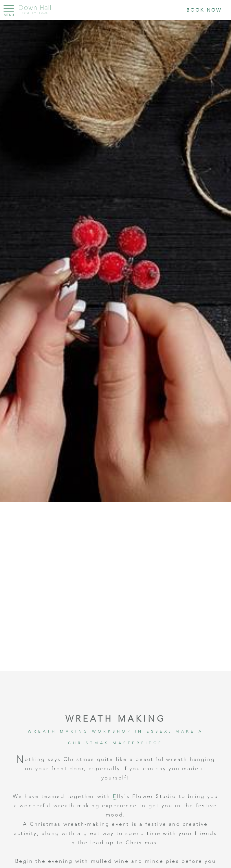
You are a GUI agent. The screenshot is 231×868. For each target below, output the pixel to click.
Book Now (204, 10)
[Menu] (7, 9)
